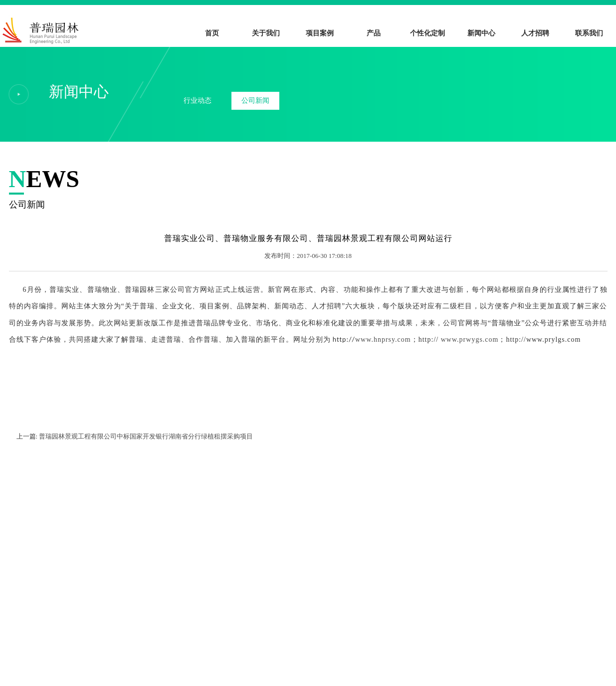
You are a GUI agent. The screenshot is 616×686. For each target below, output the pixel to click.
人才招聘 (535, 33)
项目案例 (320, 33)
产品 (374, 33)
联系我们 (589, 33)
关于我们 (266, 33)
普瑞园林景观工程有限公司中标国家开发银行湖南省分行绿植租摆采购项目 (146, 436)
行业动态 (198, 101)
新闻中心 (481, 33)
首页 (212, 33)
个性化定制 (427, 33)
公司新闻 (255, 101)
